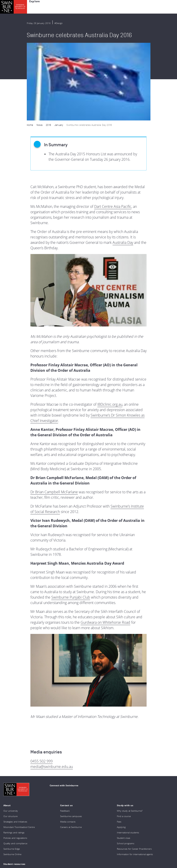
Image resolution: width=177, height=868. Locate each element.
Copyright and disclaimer (38, 858)
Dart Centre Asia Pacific (113, 129)
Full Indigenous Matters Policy (78, 843)
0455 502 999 (42, 683)
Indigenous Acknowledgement (39, 831)
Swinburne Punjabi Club (71, 520)
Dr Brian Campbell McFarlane (54, 414)
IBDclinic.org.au (110, 327)
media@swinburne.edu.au (52, 689)
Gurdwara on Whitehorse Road (105, 545)
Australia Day (123, 165)
